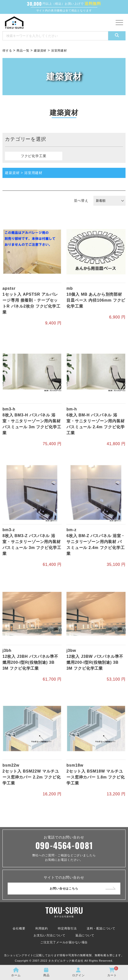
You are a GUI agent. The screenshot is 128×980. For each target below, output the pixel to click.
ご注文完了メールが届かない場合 (64, 942)
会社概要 (19, 928)
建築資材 (40, 51)
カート (113, 972)
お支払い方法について (49, 935)
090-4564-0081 (64, 845)
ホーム (16, 972)
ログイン (78, 972)
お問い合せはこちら (64, 889)
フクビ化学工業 (34, 156)
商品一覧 (23, 51)
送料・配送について (101, 928)
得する (7, 51)
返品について (85, 935)
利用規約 (42, 928)
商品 (46, 972)
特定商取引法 (67, 928)
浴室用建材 (59, 51)
